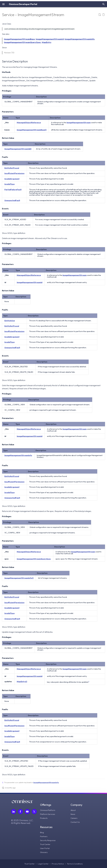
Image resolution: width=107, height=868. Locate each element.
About (73, 810)
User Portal (45, 848)
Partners (44, 836)
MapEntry (47, 42)
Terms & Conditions (75, 864)
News (73, 814)
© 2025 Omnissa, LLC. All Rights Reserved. (22, 822)
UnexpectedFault (12, 200)
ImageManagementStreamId (50, 39)
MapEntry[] (22, 681)
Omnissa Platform (48, 810)
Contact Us (75, 822)
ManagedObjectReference (29, 122)
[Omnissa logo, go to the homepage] (22, 802)
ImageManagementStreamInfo (80, 39)
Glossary (44, 852)
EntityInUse (10, 321)
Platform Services (48, 814)
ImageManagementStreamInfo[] (19, 578)
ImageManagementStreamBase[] (32, 130)
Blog (42, 832)
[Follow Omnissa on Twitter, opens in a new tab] (34, 812)
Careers (74, 818)
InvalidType (10, 184)
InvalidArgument (12, 179)
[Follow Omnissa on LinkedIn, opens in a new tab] (14, 812)
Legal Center (43, 864)
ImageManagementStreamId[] (18, 149)
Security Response (48, 840)
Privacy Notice (58, 864)
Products (44, 818)
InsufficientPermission (14, 173)
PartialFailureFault (13, 189)
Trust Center (45, 844)
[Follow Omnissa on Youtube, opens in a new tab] (27, 812)
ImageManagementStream (79, 122)
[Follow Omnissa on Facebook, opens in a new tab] (20, 812)
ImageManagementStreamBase (19, 39)
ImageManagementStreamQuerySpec (22, 42)
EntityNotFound (12, 168)
